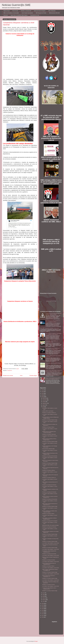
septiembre (45, 403)
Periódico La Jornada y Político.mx (49, 413)
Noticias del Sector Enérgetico (40, 11)
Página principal (7, 11)
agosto (44, 405)
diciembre (45, 398)
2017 (43, 605)
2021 (43, 393)
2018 (43, 603)
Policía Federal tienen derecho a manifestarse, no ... (49, 576)
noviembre (45, 400)
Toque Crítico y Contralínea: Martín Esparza (19, 15)
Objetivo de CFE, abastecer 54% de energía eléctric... (49, 439)
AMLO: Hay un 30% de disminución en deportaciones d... (50, 504)
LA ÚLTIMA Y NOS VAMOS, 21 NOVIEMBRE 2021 (52, 342)
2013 (43, 612)
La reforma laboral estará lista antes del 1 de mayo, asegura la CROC (54, 314)
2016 (43, 607)
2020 (43, 395)
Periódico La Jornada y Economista (49, 554)
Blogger (36, 641)
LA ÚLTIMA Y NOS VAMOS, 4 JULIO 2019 (51, 568)
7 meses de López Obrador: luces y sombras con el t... (49, 588)
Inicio (21, 376)
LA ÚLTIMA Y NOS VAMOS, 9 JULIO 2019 (51, 543)
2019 (43, 397)
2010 (43, 617)
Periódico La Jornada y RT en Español (50, 521)
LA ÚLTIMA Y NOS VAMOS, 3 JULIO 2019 (51, 574)
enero (44, 601)
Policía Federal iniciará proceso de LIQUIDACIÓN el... (49, 564)
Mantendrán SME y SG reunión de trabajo (50, 525)
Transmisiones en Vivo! (35, 15)
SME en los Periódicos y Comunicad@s (11, 13)
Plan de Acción (15, 11)
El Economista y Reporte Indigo (48, 449)
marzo (44, 598)
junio (44, 593)
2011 (43, 615)
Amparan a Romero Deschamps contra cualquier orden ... (50, 454)
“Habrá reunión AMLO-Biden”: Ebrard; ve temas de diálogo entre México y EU (54, 371)
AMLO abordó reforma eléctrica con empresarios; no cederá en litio (53, 349)
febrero (44, 600)
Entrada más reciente (8, 376)
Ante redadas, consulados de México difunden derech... (49, 519)
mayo (44, 595)
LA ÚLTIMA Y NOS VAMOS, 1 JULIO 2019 (51, 586)
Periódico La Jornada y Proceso (49, 585)
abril (43, 596)
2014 (43, 610)
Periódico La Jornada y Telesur (48, 427)
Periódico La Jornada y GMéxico (49, 470)
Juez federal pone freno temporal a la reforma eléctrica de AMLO (53, 321)
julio (43, 407)
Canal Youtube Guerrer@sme (27, 13)
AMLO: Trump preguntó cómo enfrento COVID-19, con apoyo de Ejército (53, 378)
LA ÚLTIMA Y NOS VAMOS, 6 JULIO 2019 (51, 555)
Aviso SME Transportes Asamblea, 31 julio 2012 (49, 328)
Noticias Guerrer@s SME (16, 5)
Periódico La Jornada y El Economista (50, 456)
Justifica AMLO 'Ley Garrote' (48, 411)
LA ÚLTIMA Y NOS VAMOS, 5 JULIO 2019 (51, 562)
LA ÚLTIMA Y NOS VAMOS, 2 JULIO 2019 (51, 580)
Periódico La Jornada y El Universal (49, 485)
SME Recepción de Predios (41, 13)
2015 (43, 609)
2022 (43, 392)
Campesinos (10, 370)
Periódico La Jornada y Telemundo (49, 434)
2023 (43, 390)
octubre (44, 402)
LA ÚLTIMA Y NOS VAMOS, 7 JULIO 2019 (51, 549)
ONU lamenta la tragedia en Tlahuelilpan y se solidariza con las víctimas (54, 334)
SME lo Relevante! (52, 11)
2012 (43, 614)
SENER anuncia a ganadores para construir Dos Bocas (49, 432)
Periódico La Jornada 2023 (26, 11)
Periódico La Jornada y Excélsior (49, 560)
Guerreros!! (6, 15)
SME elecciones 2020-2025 (54, 13)
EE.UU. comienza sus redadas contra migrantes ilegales (50, 511)
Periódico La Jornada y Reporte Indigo (50, 420)
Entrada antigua (33, 376)
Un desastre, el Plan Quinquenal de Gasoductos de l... (49, 552)
